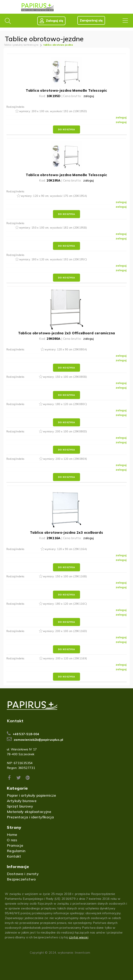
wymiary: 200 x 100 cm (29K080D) (65, 432)
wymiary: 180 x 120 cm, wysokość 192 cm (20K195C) (53, 259)
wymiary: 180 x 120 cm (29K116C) (65, 604)
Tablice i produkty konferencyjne (21, 45)
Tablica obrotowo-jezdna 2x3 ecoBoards (66, 533)
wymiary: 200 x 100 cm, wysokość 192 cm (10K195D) (53, 111)
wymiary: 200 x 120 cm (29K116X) (65, 658)
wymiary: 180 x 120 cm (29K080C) (65, 404)
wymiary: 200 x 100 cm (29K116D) (65, 631)
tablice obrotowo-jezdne (58, 45)
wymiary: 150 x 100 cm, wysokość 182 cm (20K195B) (53, 228)
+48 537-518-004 (26, 734)
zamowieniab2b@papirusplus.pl (38, 740)
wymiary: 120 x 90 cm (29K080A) (66, 350)
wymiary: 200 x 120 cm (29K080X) (65, 459)
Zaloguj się (51, 21)
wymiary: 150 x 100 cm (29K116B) (65, 576)
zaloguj (89, 96)
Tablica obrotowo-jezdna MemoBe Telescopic (66, 90)
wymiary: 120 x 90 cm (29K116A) (66, 549)
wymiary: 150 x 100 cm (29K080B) (65, 377)
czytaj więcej (79, 937)
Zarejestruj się (91, 20)
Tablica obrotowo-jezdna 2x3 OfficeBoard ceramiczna (67, 333)
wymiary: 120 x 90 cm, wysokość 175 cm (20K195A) (54, 196)
